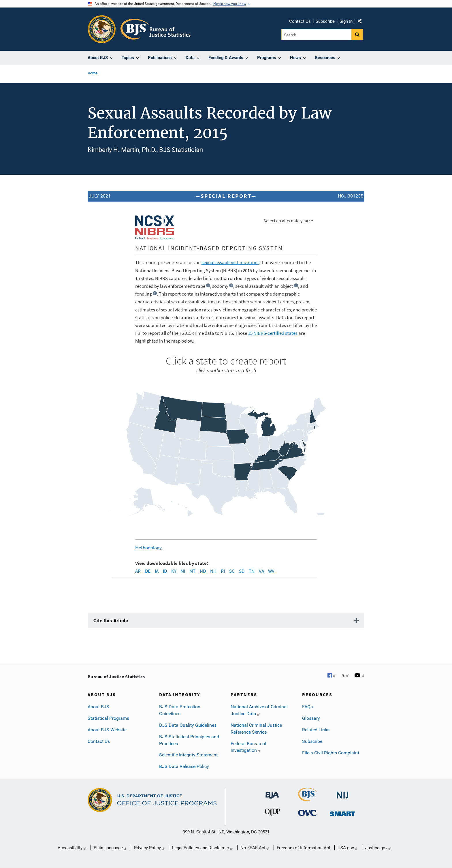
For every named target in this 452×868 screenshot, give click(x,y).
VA (261, 571)
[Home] (156, 29)
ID (165, 571)
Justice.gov (378, 848)
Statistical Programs (108, 718)
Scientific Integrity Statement (188, 755)
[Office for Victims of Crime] (307, 812)
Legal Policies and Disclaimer (203, 848)
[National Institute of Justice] (342, 791)
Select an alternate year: (287, 221)
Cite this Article (111, 621)
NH (213, 571)
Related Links (316, 730)
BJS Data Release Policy (184, 766)
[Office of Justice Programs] (102, 29)
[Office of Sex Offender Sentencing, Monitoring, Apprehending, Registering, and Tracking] (342, 812)
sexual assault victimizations (230, 262)
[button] (208, 285)
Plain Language (110, 848)
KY (174, 571)
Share (362, 22)
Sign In (346, 21)
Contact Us (300, 21)
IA (157, 571)
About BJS (98, 707)
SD (242, 571)
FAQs (307, 707)
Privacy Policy (149, 848)
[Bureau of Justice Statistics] (307, 794)
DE (148, 571)
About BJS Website (107, 730)
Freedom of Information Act (304, 848)
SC (232, 571)
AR (138, 571)
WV (271, 571)
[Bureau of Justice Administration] (272, 791)
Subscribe (325, 21)
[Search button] (357, 35)
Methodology (148, 548)
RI (223, 571)
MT (192, 571)
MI (183, 571)
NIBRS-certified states (273, 333)
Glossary (311, 718)
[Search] (316, 35)
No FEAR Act (255, 848)
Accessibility (72, 848)
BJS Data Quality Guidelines (188, 725)
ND (203, 571)
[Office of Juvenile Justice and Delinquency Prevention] (272, 812)
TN (252, 571)
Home (93, 73)
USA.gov (348, 848)
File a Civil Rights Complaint (331, 753)
